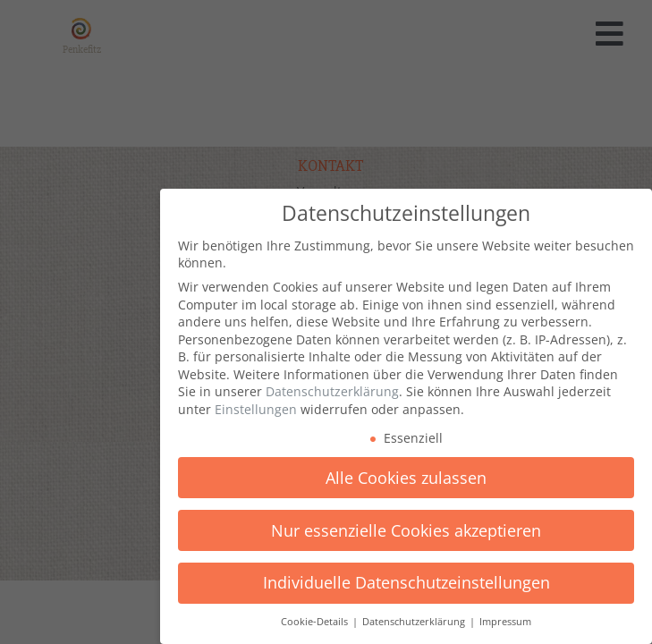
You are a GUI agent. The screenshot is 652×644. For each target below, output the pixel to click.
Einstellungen (256, 409)
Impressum (505, 622)
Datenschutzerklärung (332, 391)
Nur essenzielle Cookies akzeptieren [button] (406, 530)
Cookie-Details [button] (316, 622)
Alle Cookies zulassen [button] (406, 478)
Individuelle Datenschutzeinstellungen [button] (406, 582)
